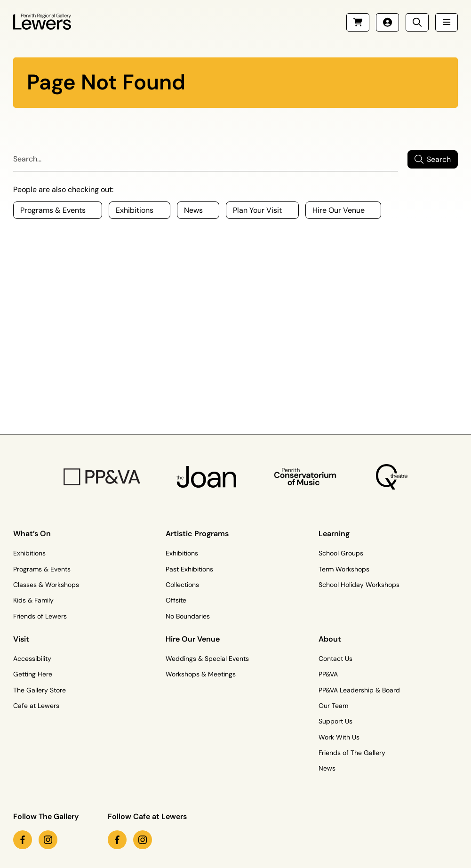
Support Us (335, 721)
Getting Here (33, 674)
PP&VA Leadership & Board (359, 690)
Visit (21, 639)
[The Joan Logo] (206, 477)
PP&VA (328, 674)
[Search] (206, 159)
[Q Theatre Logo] (392, 477)
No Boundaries (188, 616)
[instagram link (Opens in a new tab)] (48, 840)
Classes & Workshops (46, 585)
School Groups (341, 553)
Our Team (333, 706)
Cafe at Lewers (36, 706)
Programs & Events (42, 569)
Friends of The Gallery (352, 753)
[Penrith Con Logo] (306, 477)
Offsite (176, 600)
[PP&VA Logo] (102, 477)
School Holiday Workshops (359, 585)
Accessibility (32, 659)
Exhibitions (29, 553)
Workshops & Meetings (201, 674)
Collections (182, 585)
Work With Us (339, 737)
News (327, 768)
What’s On (32, 534)
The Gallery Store (40, 690)
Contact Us (335, 659)
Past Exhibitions (189, 569)
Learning (334, 534)
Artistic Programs (197, 534)
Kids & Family (33, 600)
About (330, 639)
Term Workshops (344, 569)
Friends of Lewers (40, 616)
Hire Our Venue (193, 639)
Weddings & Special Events (207, 659)
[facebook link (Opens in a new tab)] (23, 840)
